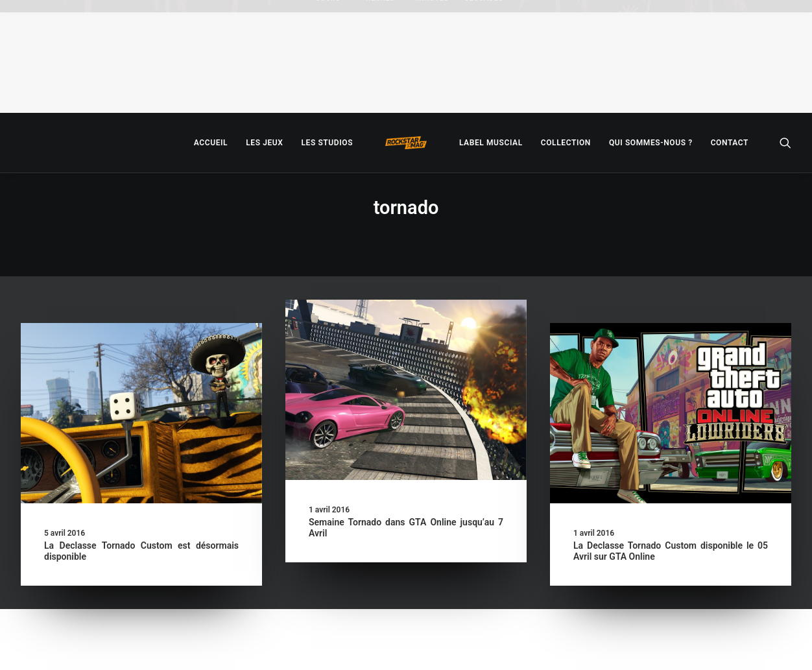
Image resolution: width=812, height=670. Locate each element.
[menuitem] (211, 143)
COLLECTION (566, 143)
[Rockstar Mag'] (406, 143)
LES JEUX (264, 143)
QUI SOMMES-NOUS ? (651, 143)
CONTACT (730, 143)
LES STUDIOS (327, 143)
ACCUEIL (211, 143)
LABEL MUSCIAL (491, 143)
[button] (785, 143)
